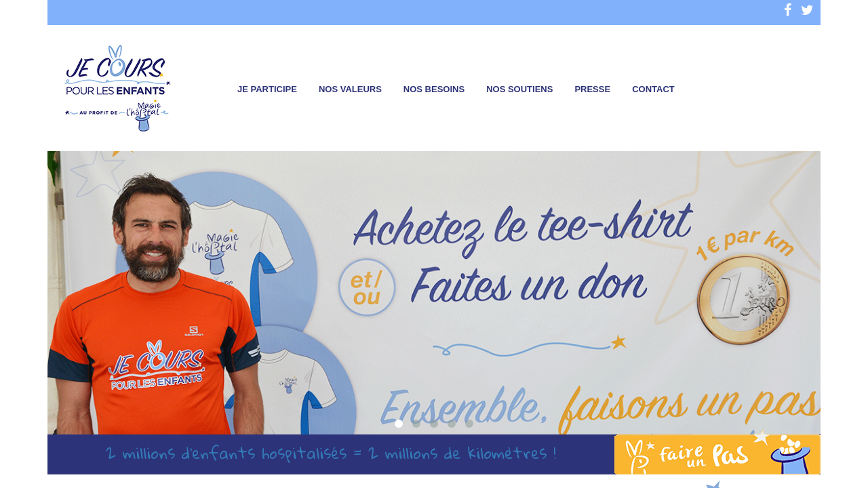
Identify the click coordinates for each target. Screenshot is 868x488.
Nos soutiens (519, 89)
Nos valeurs (350, 89)
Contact (653, 89)
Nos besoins (434, 89)
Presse (592, 89)
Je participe (267, 89)
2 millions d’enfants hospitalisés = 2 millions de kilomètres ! (331, 453)
